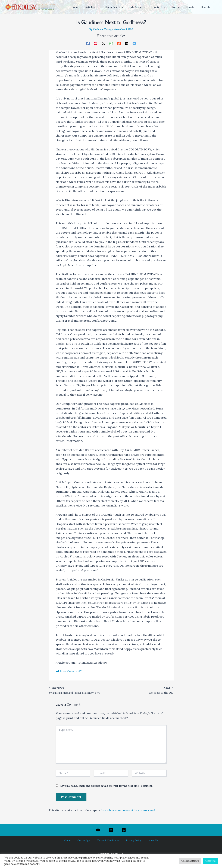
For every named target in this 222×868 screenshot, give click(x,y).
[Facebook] (88, 43)
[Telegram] (134, 43)
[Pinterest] (96, 43)
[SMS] (127, 43)
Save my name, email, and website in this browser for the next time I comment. (106, 786)
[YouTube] (98, 830)
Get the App (87, 841)
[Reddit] (119, 43)
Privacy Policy (131, 841)
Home (73, 841)
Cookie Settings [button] (190, 861)
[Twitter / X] (103, 43)
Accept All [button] (210, 861)
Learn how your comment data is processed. (132, 811)
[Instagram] (111, 830)
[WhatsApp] (111, 43)
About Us (147, 841)
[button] (110, 7)
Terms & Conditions (108, 841)
